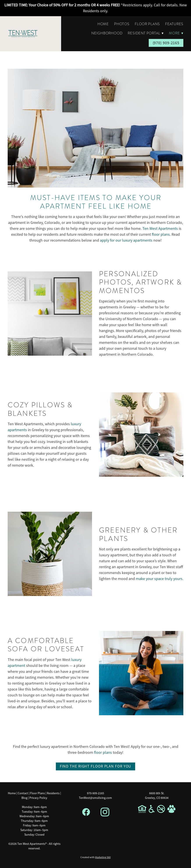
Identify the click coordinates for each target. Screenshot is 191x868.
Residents (53, 793)
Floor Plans (147, 24)
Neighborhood (107, 33)
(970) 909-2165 (166, 43)
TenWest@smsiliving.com (95, 798)
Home (103, 24)
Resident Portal (146, 33)
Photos (122, 24)
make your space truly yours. (160, 579)
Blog (24, 798)
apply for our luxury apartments (126, 240)
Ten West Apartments (160, 228)
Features (174, 24)
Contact (23, 793)
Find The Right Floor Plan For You (96, 766)
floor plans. (161, 234)
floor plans (103, 752)
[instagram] (105, 812)
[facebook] (86, 812)
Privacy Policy (38, 798)
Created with (95, 857)
